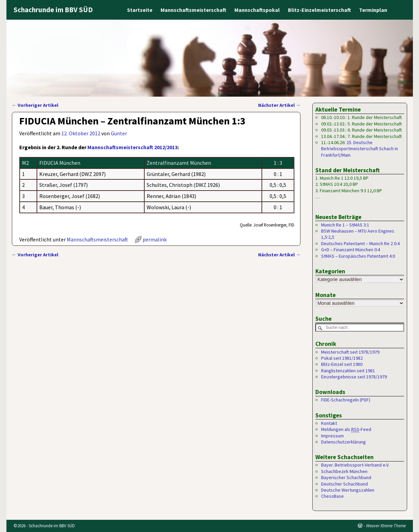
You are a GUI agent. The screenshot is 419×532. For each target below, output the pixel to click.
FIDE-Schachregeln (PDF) (346, 400)
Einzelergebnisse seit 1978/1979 (354, 377)
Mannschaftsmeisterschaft (193, 10)
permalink (155, 239)
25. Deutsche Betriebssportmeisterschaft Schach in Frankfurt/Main (360, 149)
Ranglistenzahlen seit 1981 (348, 371)
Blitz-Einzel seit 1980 (342, 364)
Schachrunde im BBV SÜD (53, 10)
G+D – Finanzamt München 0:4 (351, 250)
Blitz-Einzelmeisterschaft (319, 10)
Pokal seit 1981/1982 (342, 358)
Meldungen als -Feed (346, 430)
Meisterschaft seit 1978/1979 (350, 352)
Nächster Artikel (279, 105)
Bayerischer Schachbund (346, 478)
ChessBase (332, 496)
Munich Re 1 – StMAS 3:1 (345, 225)
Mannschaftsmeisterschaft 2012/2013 (132, 147)
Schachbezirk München (344, 472)
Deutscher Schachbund (344, 484)
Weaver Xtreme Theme (386, 526)
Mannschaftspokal (257, 10)
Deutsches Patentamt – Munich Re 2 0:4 (360, 243)
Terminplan (373, 10)
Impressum (332, 436)
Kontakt (329, 423)
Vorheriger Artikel (35, 105)
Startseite (140, 10)
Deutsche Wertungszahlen (348, 490)
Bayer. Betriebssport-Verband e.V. (355, 465)
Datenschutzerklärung (343, 442)
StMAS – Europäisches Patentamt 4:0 (358, 256)
